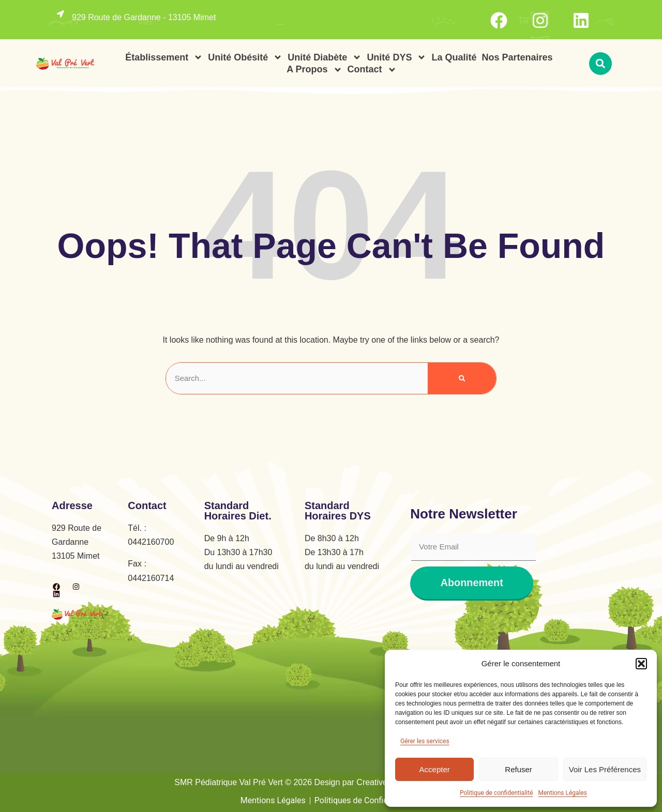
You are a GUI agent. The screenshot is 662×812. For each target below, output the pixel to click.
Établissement (164, 58)
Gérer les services (425, 741)
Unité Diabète (325, 58)
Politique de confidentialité (496, 793)
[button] (641, 664)
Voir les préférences (605, 769)
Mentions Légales (563, 793)
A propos (314, 70)
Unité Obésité (245, 58)
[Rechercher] (462, 378)
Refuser (518, 769)
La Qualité (454, 57)
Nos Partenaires (517, 57)
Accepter (435, 769)
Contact (372, 70)
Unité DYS (396, 58)
